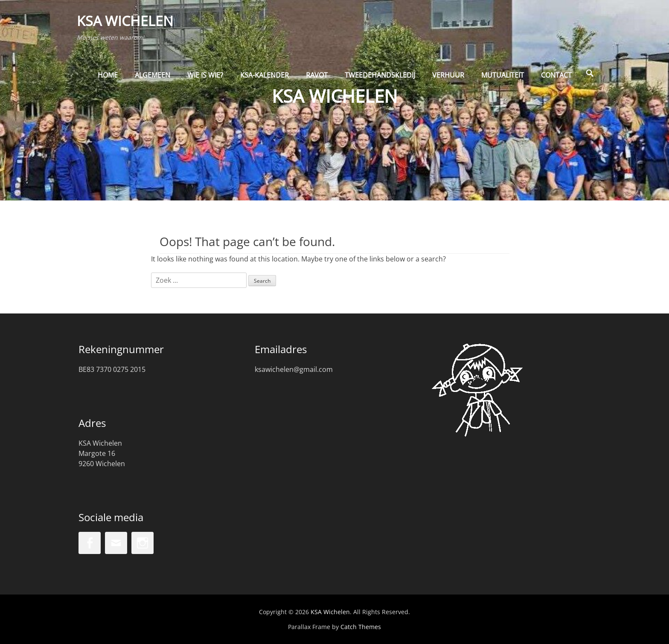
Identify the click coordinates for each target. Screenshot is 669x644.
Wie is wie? (205, 80)
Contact (556, 80)
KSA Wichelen (127, 23)
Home (108, 80)
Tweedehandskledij (380, 80)
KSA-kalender (265, 80)
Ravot (317, 80)
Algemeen (153, 80)
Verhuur (448, 80)
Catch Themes (361, 627)
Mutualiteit (503, 80)
